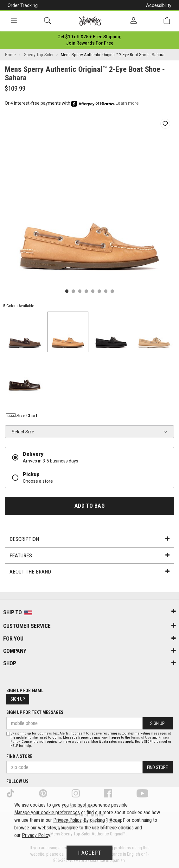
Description (89, 539)
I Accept (90, 853)
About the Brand (89, 572)
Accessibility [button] (159, 5)
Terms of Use (141, 738)
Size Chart (21, 416)
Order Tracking (23, 5)
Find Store (157, 767)
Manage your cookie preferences (47, 812)
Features (89, 555)
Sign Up (18, 699)
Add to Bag (89, 506)
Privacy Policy (67, 820)
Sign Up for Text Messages (35, 712)
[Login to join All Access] (89, 37)
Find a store (19, 756)
